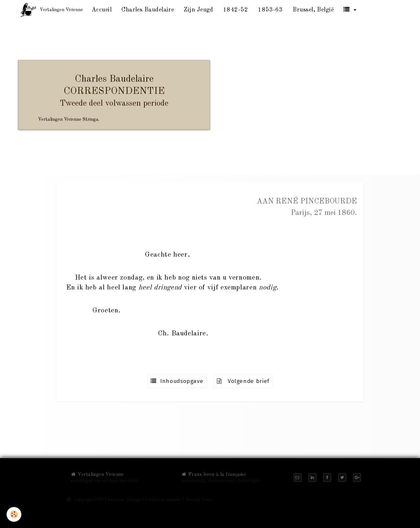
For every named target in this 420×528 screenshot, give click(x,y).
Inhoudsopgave (177, 381)
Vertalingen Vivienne (97, 475)
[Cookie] (14, 514)
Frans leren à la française (214, 475)
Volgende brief (243, 381)
